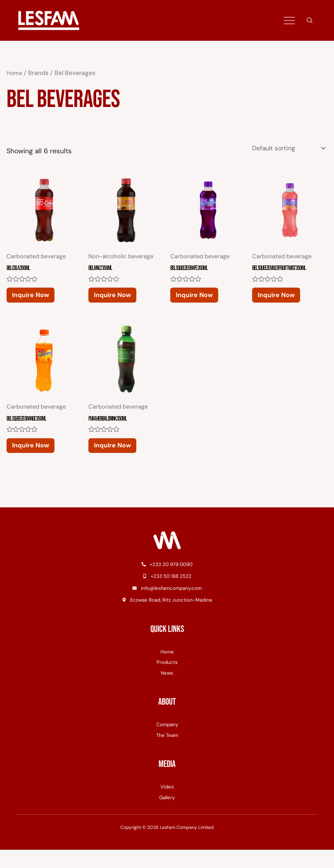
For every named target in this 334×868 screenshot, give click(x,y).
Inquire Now (40, 301)
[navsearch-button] (310, 21)
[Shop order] (285, 149)
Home (15, 73)
